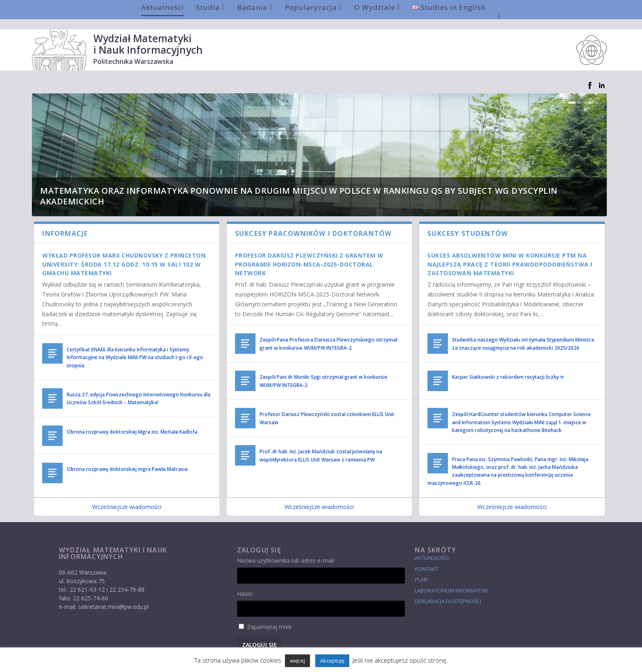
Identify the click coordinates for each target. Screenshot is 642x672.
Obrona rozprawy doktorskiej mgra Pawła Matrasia (127, 459)
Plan (421, 569)
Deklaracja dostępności (448, 591)
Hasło (245, 583)
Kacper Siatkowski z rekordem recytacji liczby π (508, 367)
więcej (297, 661)
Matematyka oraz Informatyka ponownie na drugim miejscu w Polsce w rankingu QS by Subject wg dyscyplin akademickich (299, 186)
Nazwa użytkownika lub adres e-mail (285, 550)
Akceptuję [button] (332, 661)
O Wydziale (375, 7)
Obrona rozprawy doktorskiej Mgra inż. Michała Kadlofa (132, 422)
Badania (252, 7)
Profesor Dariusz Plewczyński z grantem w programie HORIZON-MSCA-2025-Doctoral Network (309, 254)
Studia (208, 7)
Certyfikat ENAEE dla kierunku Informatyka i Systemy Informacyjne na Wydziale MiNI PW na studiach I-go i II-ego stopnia (135, 347)
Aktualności (163, 7)
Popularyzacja (311, 7)
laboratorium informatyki (451, 580)
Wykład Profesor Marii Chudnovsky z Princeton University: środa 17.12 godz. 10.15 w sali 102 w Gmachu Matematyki (124, 254)
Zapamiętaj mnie (269, 617)
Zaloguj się (259, 635)
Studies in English (449, 7)
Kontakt (426, 559)
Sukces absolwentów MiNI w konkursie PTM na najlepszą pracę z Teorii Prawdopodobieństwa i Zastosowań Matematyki (510, 254)
